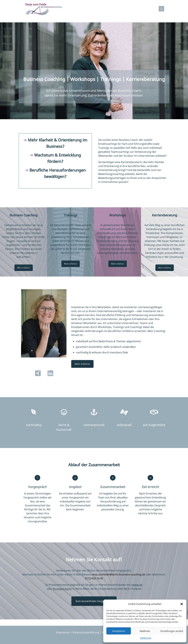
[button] (182, 604)
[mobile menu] (161, 9)
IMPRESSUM (146, 638)
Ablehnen (145, 631)
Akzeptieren (119, 631)
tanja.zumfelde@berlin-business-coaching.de (118, 574)
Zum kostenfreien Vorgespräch (94, 601)
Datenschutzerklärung (86, 632)
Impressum (63, 632)
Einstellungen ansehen (172, 631)
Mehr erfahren (24, 268)
